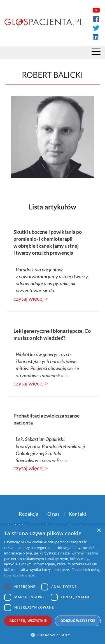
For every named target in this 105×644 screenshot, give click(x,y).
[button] (53, 635)
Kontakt (78, 514)
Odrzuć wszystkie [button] (78, 621)
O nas (53, 514)
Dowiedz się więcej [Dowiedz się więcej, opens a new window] (20, 575)
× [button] (99, 531)
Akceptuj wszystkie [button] (28, 621)
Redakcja (29, 514)
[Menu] (96, 53)
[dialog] (53, 584)
